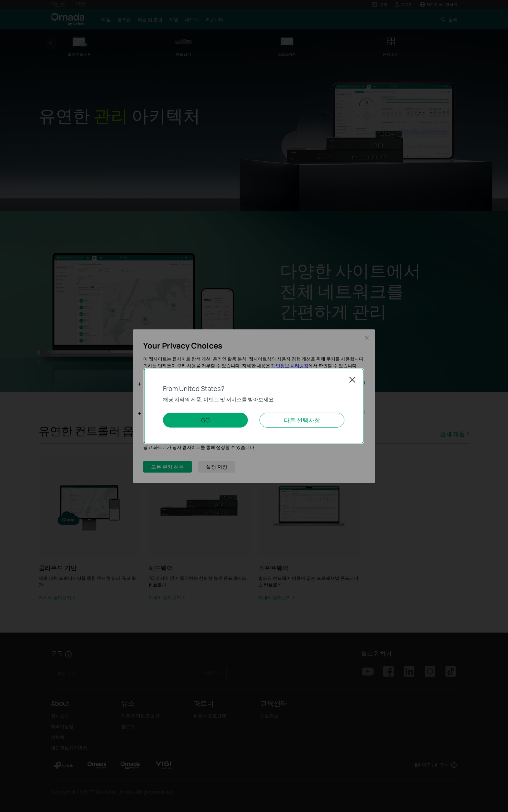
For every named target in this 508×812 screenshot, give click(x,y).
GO (205, 420)
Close (352, 380)
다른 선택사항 (302, 420)
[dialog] (254, 406)
